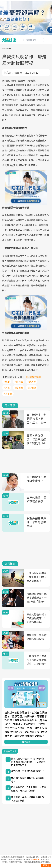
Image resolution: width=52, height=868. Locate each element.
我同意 (46, 865)
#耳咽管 (32, 388)
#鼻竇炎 (8, 394)
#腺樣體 (19, 388)
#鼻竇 (7, 388)
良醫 (4, 48)
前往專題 (26, 742)
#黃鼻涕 (32, 381)
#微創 (7, 381)
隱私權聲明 (35, 859)
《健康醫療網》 (33, 377)
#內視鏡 (19, 381)
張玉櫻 (18, 72)
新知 (9, 48)
